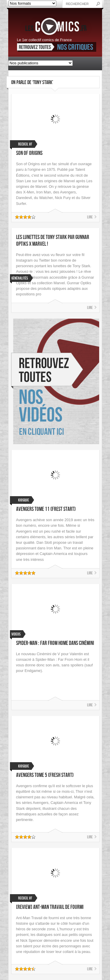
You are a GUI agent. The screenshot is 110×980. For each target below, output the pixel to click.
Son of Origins (29, 153)
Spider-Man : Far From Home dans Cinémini (55, 643)
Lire (90, 217)
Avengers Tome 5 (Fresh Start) (45, 775)
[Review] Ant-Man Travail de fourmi (50, 907)
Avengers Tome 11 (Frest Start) (46, 509)
